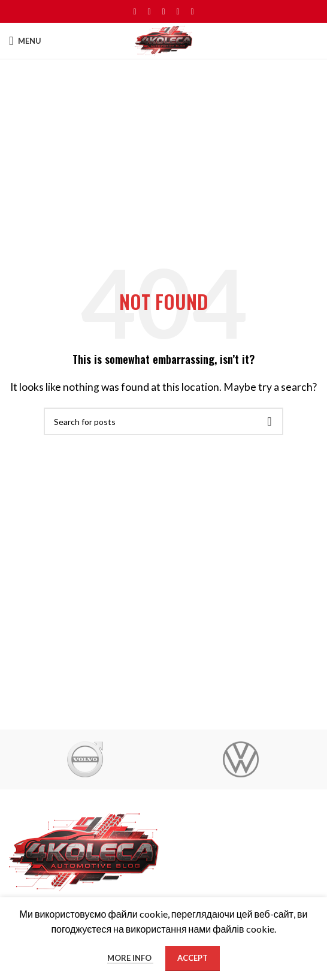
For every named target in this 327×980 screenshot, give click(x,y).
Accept (193, 958)
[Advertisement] (163, 149)
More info (130, 958)
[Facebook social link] (135, 12)
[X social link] (149, 12)
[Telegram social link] (192, 12)
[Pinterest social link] (163, 12)
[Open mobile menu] (25, 41)
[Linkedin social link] (178, 12)
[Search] (163, 421)
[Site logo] (163, 39)
